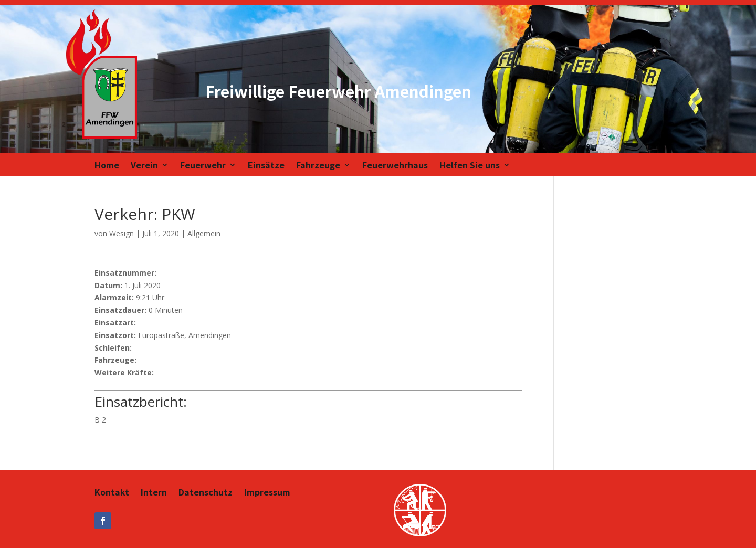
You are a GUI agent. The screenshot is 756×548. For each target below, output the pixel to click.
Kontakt (112, 493)
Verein (144, 166)
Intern (154, 493)
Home (107, 166)
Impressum (267, 493)
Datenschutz (206, 493)
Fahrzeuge (318, 166)
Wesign (122, 233)
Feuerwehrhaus (395, 166)
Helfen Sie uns (470, 166)
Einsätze (266, 166)
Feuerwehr (203, 166)
